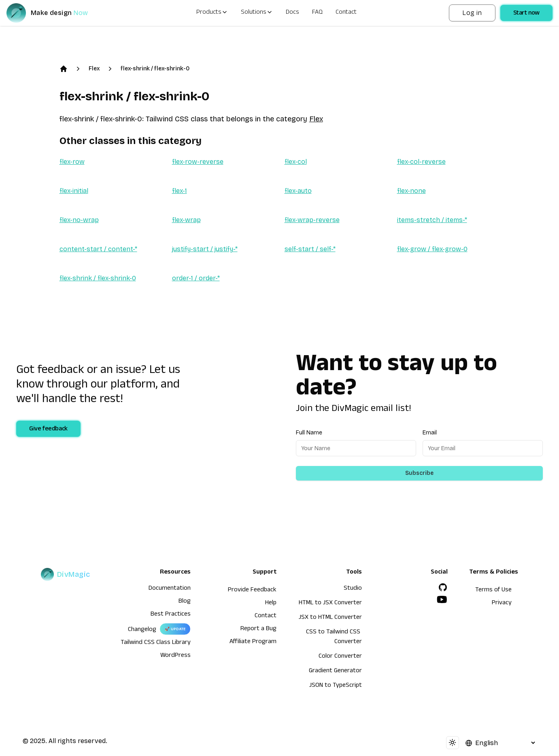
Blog (185, 602)
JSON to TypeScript (336, 686)
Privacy (502, 604)
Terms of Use (493, 591)
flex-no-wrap (79, 220)
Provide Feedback (252, 591)
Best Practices (171, 615)
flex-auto (298, 191)
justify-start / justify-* (205, 249)
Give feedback (48, 430)
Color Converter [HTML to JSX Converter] (340, 657)
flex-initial (74, 191)
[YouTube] (442, 599)
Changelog (142, 630)
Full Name (309, 433)
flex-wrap (186, 220)
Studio (353, 589)
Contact (346, 13)
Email (430, 433)
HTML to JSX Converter (330, 604)
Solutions (257, 13)
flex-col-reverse (421, 162)
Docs (292, 13)
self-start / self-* (310, 249)
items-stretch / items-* (432, 220)
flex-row (72, 162)
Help (271, 604)
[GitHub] (443, 587)
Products (212, 13)
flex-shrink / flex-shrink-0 (155, 69)
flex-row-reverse (198, 162)
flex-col (296, 162)
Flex (94, 69)
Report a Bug (258, 629)
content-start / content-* (98, 249)
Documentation (170, 589)
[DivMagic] (55, 13)
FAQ (317, 13)
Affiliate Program (253, 642)
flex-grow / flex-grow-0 (432, 249)
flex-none (411, 191)
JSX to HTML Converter (330, 618)
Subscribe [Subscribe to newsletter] (419, 473)
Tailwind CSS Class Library (156, 643)
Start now (526, 14)
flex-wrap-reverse (312, 220)
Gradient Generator (335, 671)
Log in (472, 13)
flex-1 (180, 191)
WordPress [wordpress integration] (175, 656)
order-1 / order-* (196, 278)
